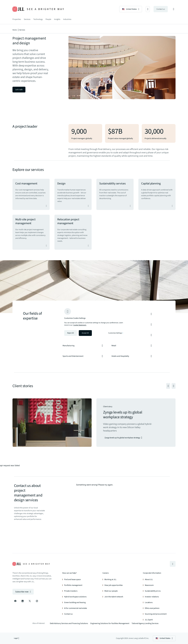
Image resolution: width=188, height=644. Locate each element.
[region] (94, 322)
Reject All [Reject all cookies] (71, 333)
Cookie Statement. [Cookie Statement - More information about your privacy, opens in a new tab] (80, 325)
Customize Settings (116, 333)
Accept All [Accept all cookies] (85, 333)
